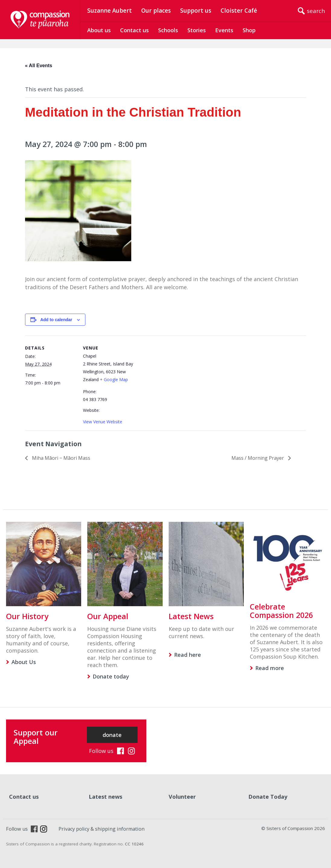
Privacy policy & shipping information (102, 829)
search (316, 11)
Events (224, 30)
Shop (249, 30)
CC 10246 (134, 844)
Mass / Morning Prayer (258, 458)
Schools (168, 30)
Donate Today (268, 797)
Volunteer (182, 797)
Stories (197, 30)
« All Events (39, 66)
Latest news (105, 797)
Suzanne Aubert (110, 11)
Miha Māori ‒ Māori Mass (60, 458)
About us (99, 30)
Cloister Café (239, 11)
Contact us (134, 30)
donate (112, 735)
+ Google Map (114, 379)
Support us (196, 11)
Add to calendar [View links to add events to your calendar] (56, 320)
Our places (156, 11)
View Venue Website (103, 422)
